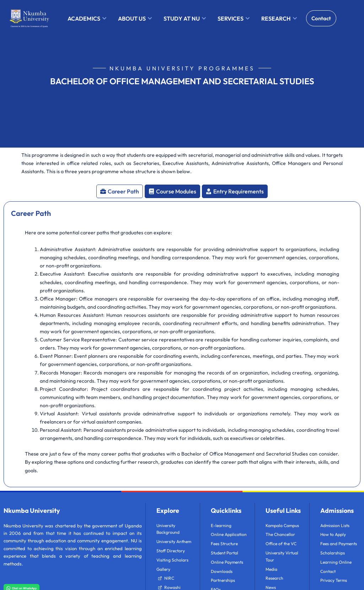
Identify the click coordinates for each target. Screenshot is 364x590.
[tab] (120, 191)
